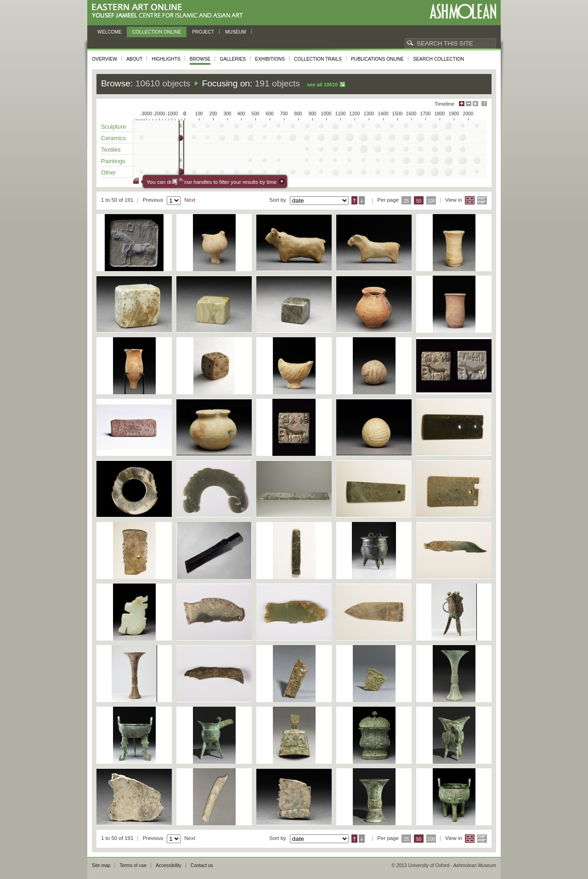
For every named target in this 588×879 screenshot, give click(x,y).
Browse (200, 59)
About (134, 59)
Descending (362, 200)
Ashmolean (463, 11)
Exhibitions (270, 59)
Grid (470, 200)
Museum (236, 32)
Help (484, 104)
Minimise (469, 104)
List (482, 200)
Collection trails (318, 59)
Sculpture (113, 127)
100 (431, 201)
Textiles (111, 150)
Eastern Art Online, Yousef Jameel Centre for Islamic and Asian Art (170, 11)
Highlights (166, 59)
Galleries (233, 59)
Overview (105, 59)
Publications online (377, 59)
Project (203, 32)
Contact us (202, 865)
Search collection (438, 59)
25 (407, 201)
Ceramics (113, 138)
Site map (101, 865)
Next (190, 200)
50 (419, 201)
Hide (475, 104)
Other (108, 173)
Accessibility (169, 865)
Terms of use (133, 865)
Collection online (157, 32)
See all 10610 (322, 85)
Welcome (110, 32)
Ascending (354, 200)
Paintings (113, 161)
